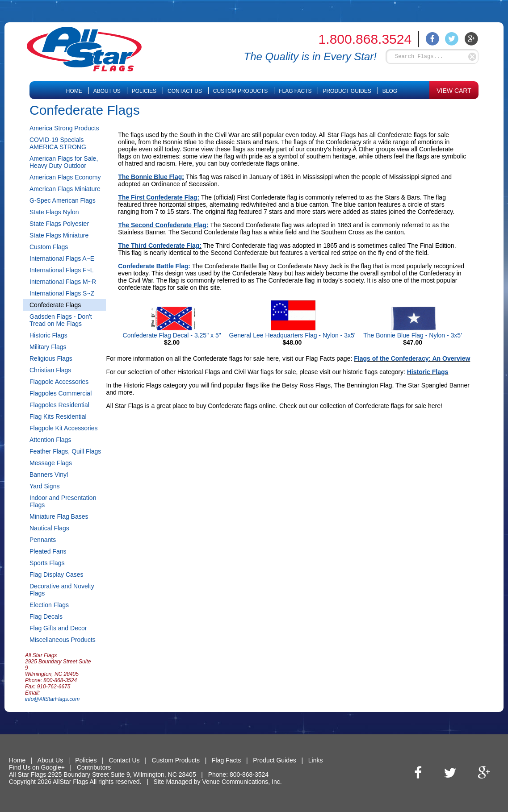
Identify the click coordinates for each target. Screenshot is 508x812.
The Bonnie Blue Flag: (151, 177)
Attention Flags (50, 440)
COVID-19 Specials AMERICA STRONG (58, 143)
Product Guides (347, 91)
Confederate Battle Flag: (154, 266)
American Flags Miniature (65, 189)
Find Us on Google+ (37, 767)
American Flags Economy (65, 177)
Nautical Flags (49, 528)
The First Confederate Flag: (159, 197)
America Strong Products (64, 128)
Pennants (43, 540)
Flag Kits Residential (58, 416)
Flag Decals (46, 616)
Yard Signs (44, 486)
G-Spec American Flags (63, 200)
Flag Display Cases (57, 575)
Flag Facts (295, 91)
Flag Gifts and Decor (58, 628)
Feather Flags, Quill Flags (65, 451)
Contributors (94, 767)
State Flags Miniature (59, 235)
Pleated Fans (48, 551)
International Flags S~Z (62, 293)
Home (74, 91)
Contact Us (185, 91)
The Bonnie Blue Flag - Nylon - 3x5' (413, 335)
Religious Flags (51, 358)
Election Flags (49, 605)
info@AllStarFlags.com (52, 699)
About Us (107, 91)
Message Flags (51, 463)
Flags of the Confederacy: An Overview (412, 358)
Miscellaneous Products (63, 640)
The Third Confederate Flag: (160, 246)
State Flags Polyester (59, 224)
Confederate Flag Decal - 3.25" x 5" (172, 335)
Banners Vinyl (49, 475)
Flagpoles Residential (59, 405)
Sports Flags (47, 563)
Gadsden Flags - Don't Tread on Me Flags (61, 320)
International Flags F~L (62, 270)
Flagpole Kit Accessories (64, 428)
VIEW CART (454, 91)
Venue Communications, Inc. (242, 782)
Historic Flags (48, 335)
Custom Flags (49, 247)
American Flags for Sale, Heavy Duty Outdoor (64, 162)
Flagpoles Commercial (61, 393)
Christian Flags (50, 370)
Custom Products (240, 91)
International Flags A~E (62, 258)
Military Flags (48, 347)
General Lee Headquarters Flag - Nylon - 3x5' (292, 335)
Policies (144, 91)
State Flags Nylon (54, 212)
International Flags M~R (63, 282)
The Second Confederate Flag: (163, 225)
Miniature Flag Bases (59, 516)
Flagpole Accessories (59, 382)
